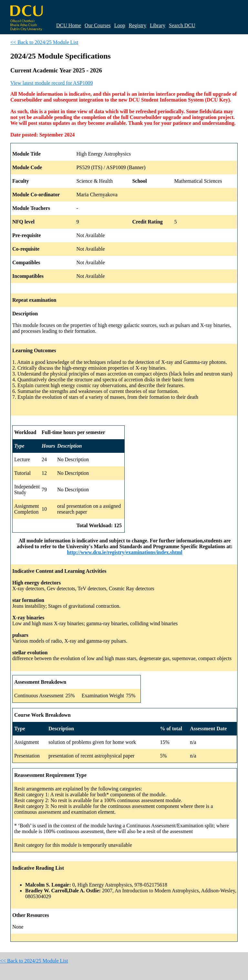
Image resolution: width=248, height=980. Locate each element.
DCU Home (69, 25)
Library (158, 25)
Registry (138, 25)
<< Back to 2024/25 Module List (44, 42)
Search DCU (182, 25)
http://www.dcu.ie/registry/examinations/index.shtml (125, 552)
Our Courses (98, 25)
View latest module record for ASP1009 (52, 83)
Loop (120, 25)
